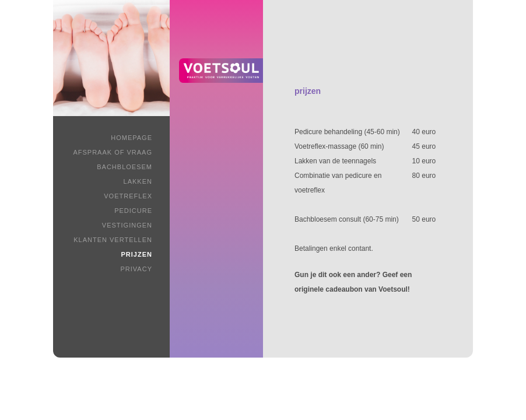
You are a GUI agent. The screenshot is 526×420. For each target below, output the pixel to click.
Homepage (131, 138)
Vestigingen (127, 225)
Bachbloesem (125, 167)
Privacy (136, 269)
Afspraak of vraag (113, 152)
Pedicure (133, 211)
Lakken (138, 181)
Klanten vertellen (113, 240)
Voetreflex (128, 196)
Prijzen (137, 254)
